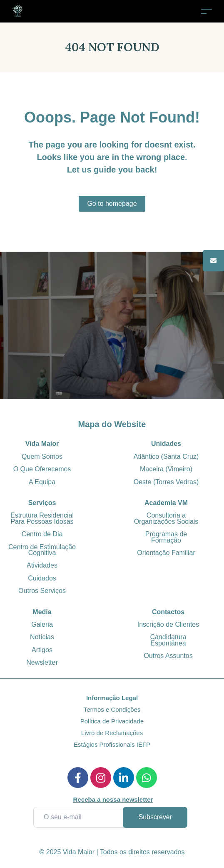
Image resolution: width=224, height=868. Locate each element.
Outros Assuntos (168, 656)
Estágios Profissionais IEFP (112, 744)
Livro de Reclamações (112, 733)
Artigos (42, 649)
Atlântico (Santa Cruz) (166, 456)
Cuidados (42, 578)
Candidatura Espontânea (168, 640)
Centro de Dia (42, 534)
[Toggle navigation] (207, 11)
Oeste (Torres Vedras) (166, 482)
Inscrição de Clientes (168, 624)
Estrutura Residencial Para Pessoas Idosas (42, 518)
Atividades (42, 565)
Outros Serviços (42, 591)
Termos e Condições (112, 709)
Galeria (42, 624)
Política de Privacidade (112, 721)
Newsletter (42, 662)
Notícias (42, 637)
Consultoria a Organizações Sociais (166, 518)
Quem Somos (42, 456)
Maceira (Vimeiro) (166, 469)
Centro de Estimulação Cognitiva (42, 549)
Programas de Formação (166, 537)
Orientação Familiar (166, 552)
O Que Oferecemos (42, 469)
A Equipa (42, 482)
